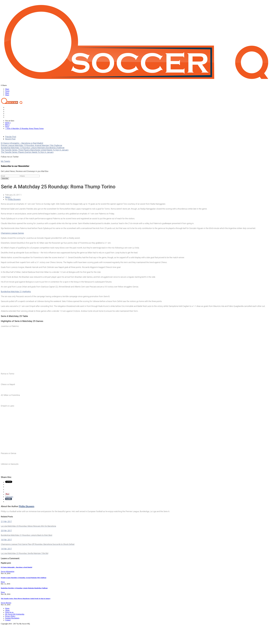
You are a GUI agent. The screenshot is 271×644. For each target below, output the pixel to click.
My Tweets (6, 161)
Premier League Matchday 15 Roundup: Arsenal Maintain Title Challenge (31, 145)
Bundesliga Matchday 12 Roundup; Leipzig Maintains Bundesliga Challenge (33, 148)
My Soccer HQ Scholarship (15, 614)
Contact (8, 117)
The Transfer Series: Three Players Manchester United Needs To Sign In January (35, 150)
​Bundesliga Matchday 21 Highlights (16, 292)
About (7, 610)
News (7, 109)
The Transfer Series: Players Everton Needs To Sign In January (27, 152)
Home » (8, 123)
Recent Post (10, 139)
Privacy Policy (10, 616)
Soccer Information (12, 115)
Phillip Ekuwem (14, 199)
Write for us (9, 612)
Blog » (8, 125)
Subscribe (5, 178)
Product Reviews (11, 113)
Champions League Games (12, 233)
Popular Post (11, 137)
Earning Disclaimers (12, 618)
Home (7, 107)
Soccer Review (10, 111)
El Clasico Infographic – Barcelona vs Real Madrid (22, 143)
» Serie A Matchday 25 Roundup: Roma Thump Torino (24, 128)
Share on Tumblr (9, 499)
